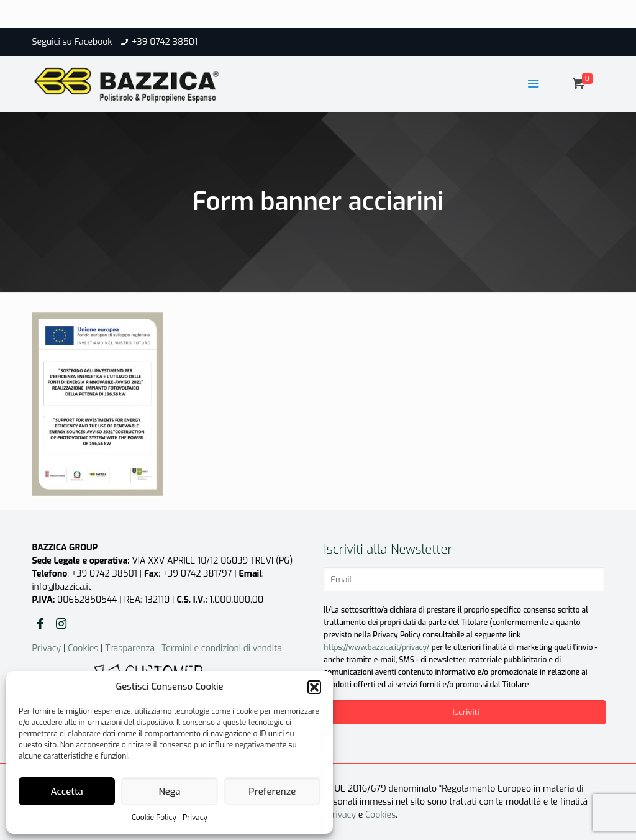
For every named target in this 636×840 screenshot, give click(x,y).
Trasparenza (130, 648)
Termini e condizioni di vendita (222, 648)
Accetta (67, 792)
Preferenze (272, 792)
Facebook (93, 42)
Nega (169, 792)
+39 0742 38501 (165, 42)
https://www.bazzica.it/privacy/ (376, 647)
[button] (314, 687)
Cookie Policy (154, 818)
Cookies (83, 648)
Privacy (195, 818)
